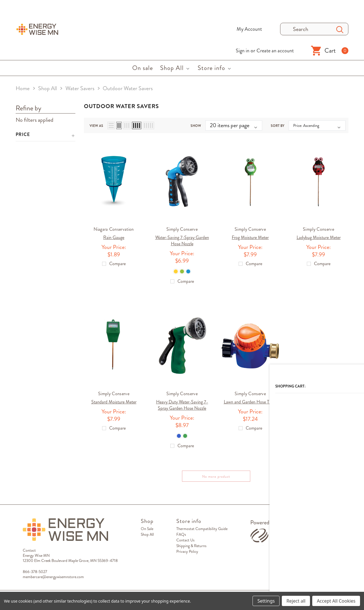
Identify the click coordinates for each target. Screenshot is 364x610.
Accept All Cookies (336, 601)
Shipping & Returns (191, 548)
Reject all (296, 601)
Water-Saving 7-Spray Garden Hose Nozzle (182, 239)
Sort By (278, 124)
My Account (249, 29)
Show (196, 124)
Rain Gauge (114, 236)
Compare (337, 479)
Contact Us (185, 543)
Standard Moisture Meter (114, 402)
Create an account (275, 51)
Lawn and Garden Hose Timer (250, 402)
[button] (45, 135)
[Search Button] (340, 29)
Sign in (243, 51)
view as (96, 124)
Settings (266, 601)
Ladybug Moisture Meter (319, 236)
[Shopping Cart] (330, 51)
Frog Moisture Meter (250, 236)
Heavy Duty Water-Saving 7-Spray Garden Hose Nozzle (182, 406)
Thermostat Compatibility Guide (202, 531)
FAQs (181, 537)
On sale (147, 531)
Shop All (147, 537)
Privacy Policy (187, 554)
